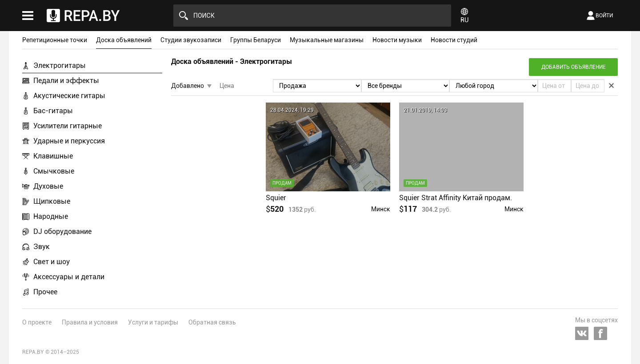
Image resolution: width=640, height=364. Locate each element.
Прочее (45, 292)
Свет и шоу (52, 262)
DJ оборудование (62, 231)
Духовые (48, 186)
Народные (51, 216)
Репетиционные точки (55, 40)
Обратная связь (212, 322)
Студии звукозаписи (191, 40)
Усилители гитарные (68, 126)
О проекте (37, 322)
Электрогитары (60, 65)
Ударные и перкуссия (69, 141)
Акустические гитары (69, 96)
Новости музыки (397, 40)
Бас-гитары (53, 111)
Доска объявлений (124, 40)
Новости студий (454, 40)
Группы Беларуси (256, 40)
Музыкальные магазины (327, 40)
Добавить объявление (574, 67)
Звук (42, 247)
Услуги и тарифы (153, 322)
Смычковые (54, 171)
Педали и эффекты (66, 81)
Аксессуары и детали (69, 277)
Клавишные (53, 156)
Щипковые (52, 201)
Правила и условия (90, 322)
